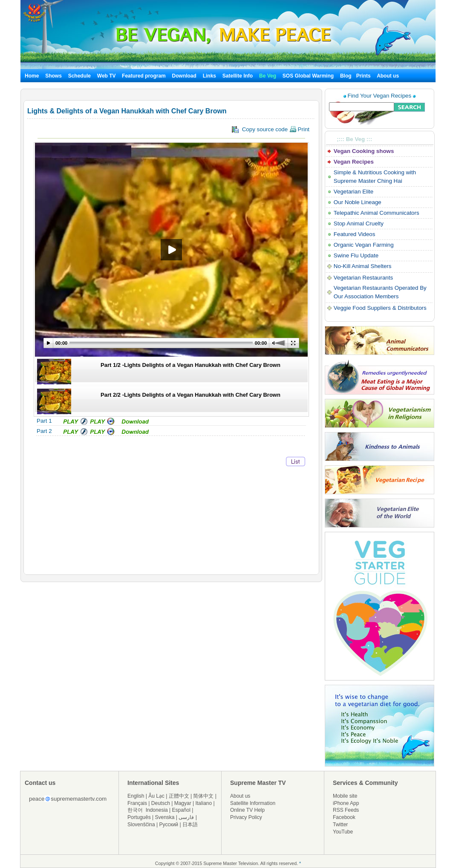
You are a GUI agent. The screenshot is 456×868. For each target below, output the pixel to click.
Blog (346, 76)
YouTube (343, 832)
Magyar (183, 803)
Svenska (165, 817)
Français (137, 803)
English (136, 796)
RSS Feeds (346, 810)
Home (32, 76)
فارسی (186, 817)
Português (139, 817)
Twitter (340, 825)
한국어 (135, 810)
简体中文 (203, 796)
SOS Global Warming (308, 76)
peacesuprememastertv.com (68, 799)
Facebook (344, 817)
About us (388, 76)
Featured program (144, 76)
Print (299, 129)
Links (209, 76)
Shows (53, 76)
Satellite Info (238, 76)
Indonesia (157, 810)
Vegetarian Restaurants (363, 278)
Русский (169, 825)
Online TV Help (247, 810)
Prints (364, 76)
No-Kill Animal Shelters (363, 266)
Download (184, 76)
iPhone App (346, 803)
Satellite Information (253, 803)
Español (181, 810)
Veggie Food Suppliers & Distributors (380, 308)
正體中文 (179, 796)
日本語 (190, 825)
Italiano (203, 803)
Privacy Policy (246, 817)
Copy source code (271, 130)
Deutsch (161, 803)
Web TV (107, 76)
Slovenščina (141, 825)
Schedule (79, 76)
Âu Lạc (156, 796)
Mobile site (345, 796)
